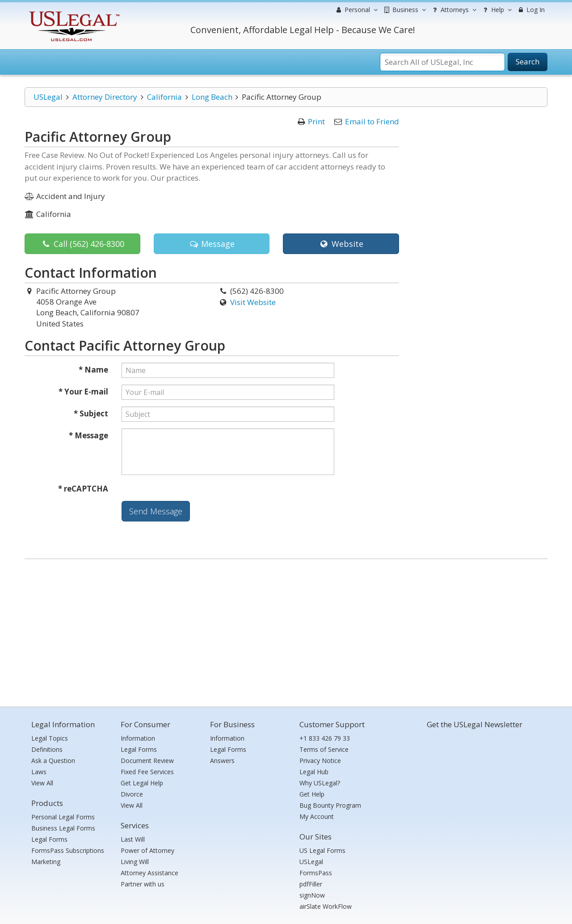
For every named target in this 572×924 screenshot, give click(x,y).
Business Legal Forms (63, 828)
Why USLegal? (320, 783)
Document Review (147, 761)
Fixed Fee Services (147, 772)
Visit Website (253, 302)
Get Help (312, 794)
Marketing (46, 862)
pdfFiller (311, 884)
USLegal (48, 97)
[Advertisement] (286, 631)
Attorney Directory (105, 97)
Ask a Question (53, 761)
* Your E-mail (83, 392)
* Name (93, 370)
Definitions (47, 749)
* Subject (91, 413)
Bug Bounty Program (330, 805)
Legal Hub (314, 772)
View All (42, 783)
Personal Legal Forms (63, 817)
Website (341, 244)
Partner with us (143, 884)
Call (83, 244)
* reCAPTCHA (83, 489)
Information (138, 738)
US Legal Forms (322, 850)
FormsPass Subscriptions (68, 850)
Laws (39, 772)
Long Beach (212, 97)
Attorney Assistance (149, 873)
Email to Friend (372, 121)
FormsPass (316, 873)
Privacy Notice (320, 761)
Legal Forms (49, 839)
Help (496, 10)
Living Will (135, 862)
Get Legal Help (142, 783)
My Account (317, 816)
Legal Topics (50, 738)
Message (212, 244)
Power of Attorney (147, 850)
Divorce (132, 794)
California (164, 97)
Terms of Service (324, 749)
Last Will (133, 839)
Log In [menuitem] (531, 10)
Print (316, 121)
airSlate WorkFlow (326, 906)
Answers (222, 761)
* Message (88, 435)
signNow (312, 895)
